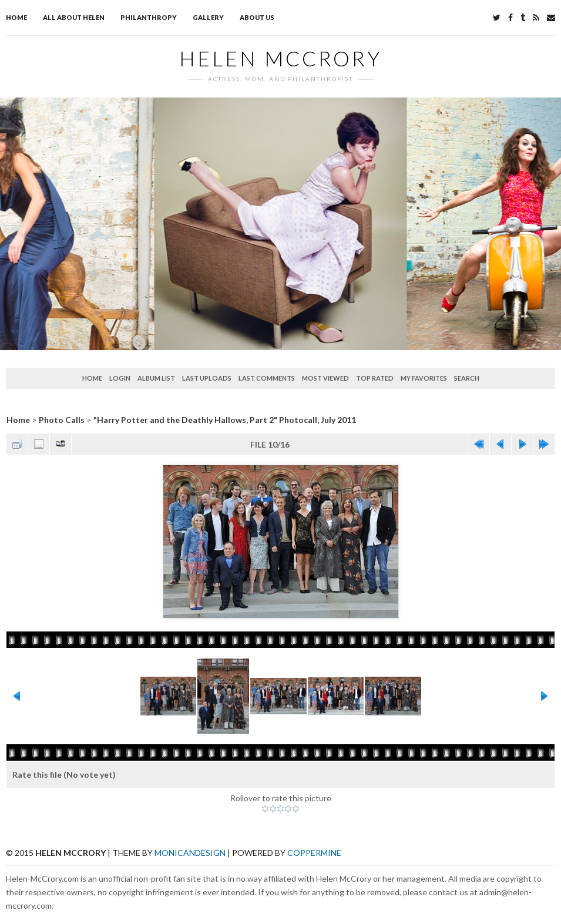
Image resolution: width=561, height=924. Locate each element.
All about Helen (74, 17)
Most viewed (325, 378)
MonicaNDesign (190, 853)
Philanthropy (149, 17)
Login (120, 378)
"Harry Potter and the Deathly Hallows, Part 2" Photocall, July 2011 (225, 420)
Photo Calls (62, 420)
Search (467, 378)
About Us (257, 17)
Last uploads (207, 378)
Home (16, 17)
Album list (156, 378)
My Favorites (424, 378)
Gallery (208, 17)
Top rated (375, 378)
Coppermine (314, 853)
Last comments (267, 378)
